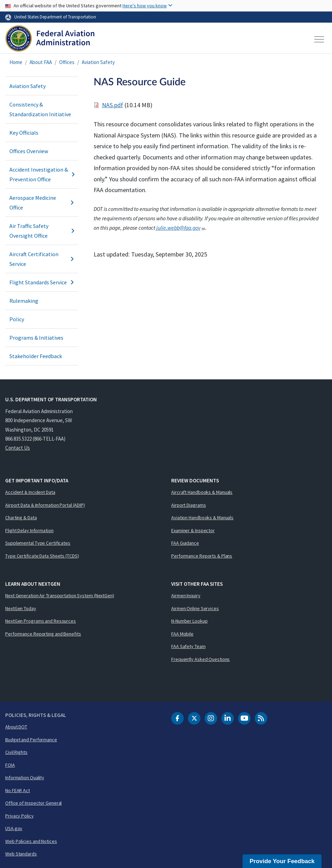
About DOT (16, 727)
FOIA (10, 765)
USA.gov (14, 828)
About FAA (41, 62)
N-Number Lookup (189, 621)
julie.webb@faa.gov (181, 228)
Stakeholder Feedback (36, 356)
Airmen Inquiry (186, 595)
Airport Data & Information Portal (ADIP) (45, 505)
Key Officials (24, 133)
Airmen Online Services (195, 608)
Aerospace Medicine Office (42, 203)
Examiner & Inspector (193, 530)
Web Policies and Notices (31, 841)
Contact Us (18, 448)
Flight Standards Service (42, 282)
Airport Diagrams (188, 505)
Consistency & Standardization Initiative (40, 109)
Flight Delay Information (29, 530)
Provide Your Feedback (282, 861)
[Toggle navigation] (319, 39)
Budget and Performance (31, 740)
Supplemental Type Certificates (38, 543)
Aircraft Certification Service (42, 259)
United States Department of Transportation (55, 17)
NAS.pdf (113, 105)
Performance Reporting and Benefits (43, 634)
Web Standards (21, 854)
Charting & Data (21, 518)
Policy (17, 319)
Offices (67, 62)
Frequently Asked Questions (200, 659)
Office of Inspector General (33, 803)
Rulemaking (24, 301)
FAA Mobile (182, 634)
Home (16, 62)
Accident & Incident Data (30, 492)
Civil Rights (16, 752)
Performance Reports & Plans (202, 556)
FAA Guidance (185, 543)
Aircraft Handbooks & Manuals (202, 492)
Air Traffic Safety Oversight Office (42, 231)
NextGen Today (21, 608)
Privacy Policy (19, 816)
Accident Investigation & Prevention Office (42, 174)
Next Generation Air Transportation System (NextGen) (60, 595)
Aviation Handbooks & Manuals (202, 518)
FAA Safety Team (188, 646)
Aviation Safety (98, 62)
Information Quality (25, 778)
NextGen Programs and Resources (41, 621)
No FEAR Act (18, 790)
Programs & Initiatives (36, 338)
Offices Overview (29, 151)
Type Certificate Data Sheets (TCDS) (42, 556)
